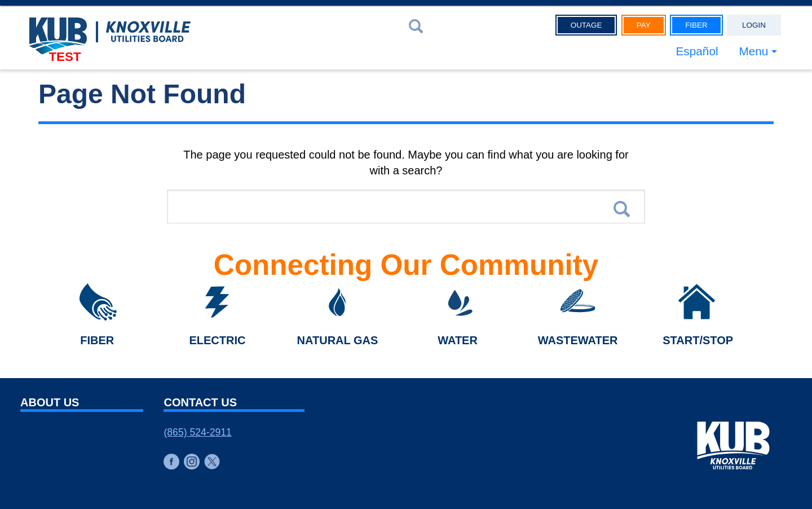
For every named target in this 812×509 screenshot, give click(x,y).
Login (754, 25)
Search (622, 209)
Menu (753, 51)
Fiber (696, 25)
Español (697, 51)
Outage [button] (586, 25)
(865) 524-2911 (197, 432)
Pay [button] (644, 25)
